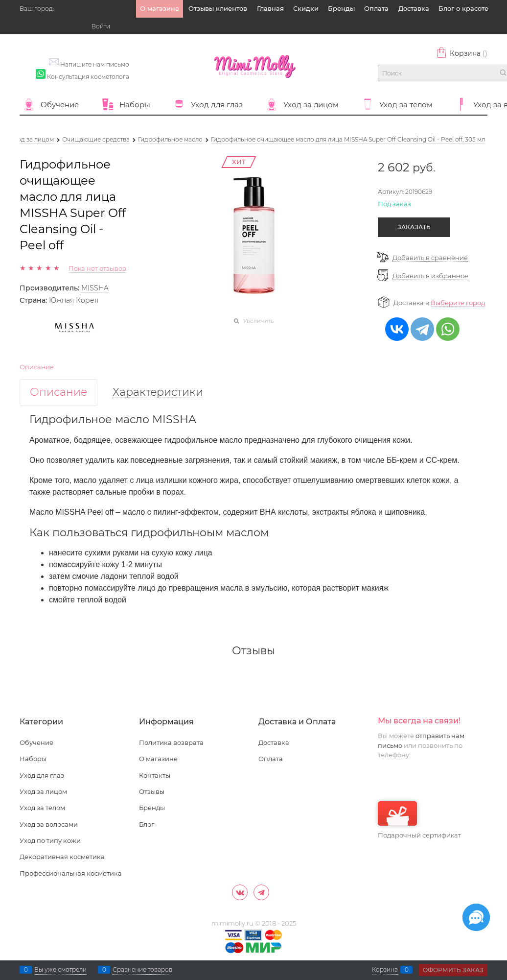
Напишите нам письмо (95, 64)
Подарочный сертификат (419, 820)
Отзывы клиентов (218, 8)
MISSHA (95, 288)
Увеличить (258, 321)
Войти (101, 26)
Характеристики (158, 393)
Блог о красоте (463, 8)
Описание (37, 367)
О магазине (160, 8)
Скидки (306, 8)
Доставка (414, 8)
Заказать (414, 227)
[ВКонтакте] (240, 892)
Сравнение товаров (142, 970)
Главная (270, 8)
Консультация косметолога (88, 77)
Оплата (376, 8)
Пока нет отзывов (97, 268)
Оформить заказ (453, 970)
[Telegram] (261, 892)
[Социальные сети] (476, 917)
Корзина (462, 53)
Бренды (341, 8)
